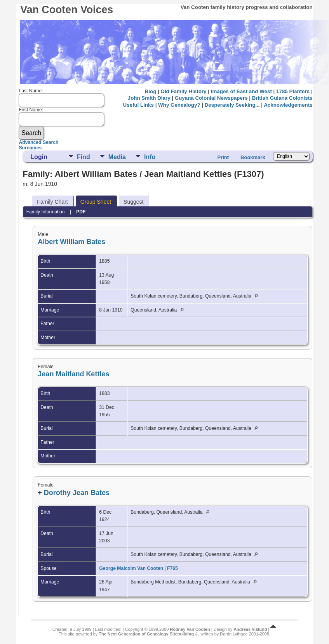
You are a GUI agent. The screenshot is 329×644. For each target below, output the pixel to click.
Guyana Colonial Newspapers (211, 98)
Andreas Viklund (250, 629)
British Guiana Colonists (282, 98)
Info (150, 157)
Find (84, 157)
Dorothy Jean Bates (77, 493)
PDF (81, 212)
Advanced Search (38, 142)
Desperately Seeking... (232, 105)
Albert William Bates (71, 242)
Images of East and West (241, 91)
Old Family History (183, 91)
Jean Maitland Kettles (73, 374)
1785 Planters (293, 91)
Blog (151, 91)
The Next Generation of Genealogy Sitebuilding (146, 634)
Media (117, 157)
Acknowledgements (288, 105)
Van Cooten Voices (67, 10)
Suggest (133, 202)
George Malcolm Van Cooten (131, 568)
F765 (172, 568)
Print (223, 157)
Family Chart (52, 202)
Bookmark (253, 157)
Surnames (30, 148)
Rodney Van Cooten (190, 629)
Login (39, 157)
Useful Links (138, 105)
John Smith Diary (149, 98)
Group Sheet (96, 202)
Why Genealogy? (179, 105)
